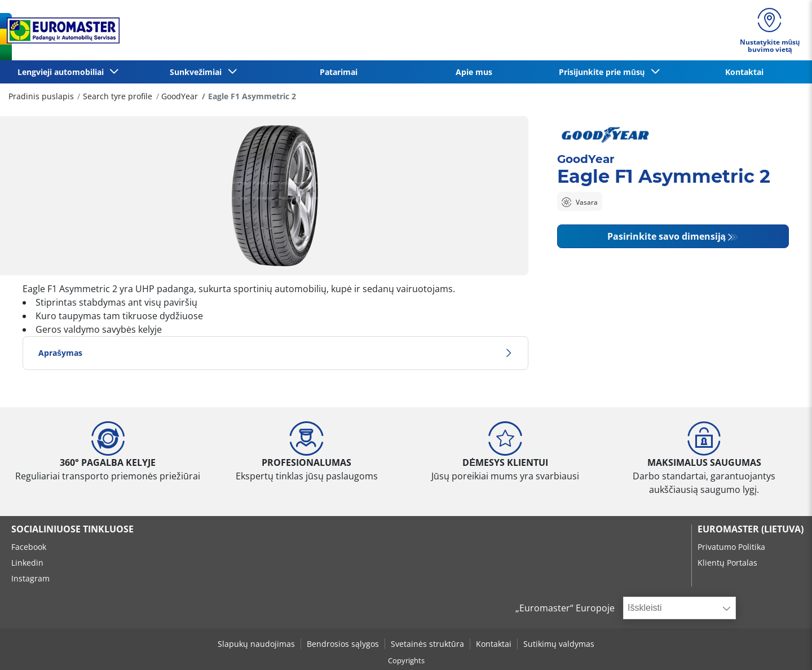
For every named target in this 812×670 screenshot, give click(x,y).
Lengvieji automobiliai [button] (63, 72)
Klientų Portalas (727, 563)
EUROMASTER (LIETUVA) (751, 529)
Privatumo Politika (731, 547)
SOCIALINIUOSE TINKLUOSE (72, 529)
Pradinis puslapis (41, 96)
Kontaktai (744, 72)
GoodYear (180, 96)
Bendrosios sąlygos (343, 644)
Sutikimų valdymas (559, 644)
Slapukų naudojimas (256, 644)
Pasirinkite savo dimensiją (667, 236)
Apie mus (474, 72)
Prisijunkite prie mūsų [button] (604, 72)
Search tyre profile (118, 96)
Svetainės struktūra (427, 644)
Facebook (29, 547)
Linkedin (27, 563)
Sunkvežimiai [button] (198, 72)
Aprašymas (275, 353)
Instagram (30, 578)
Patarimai (339, 72)
